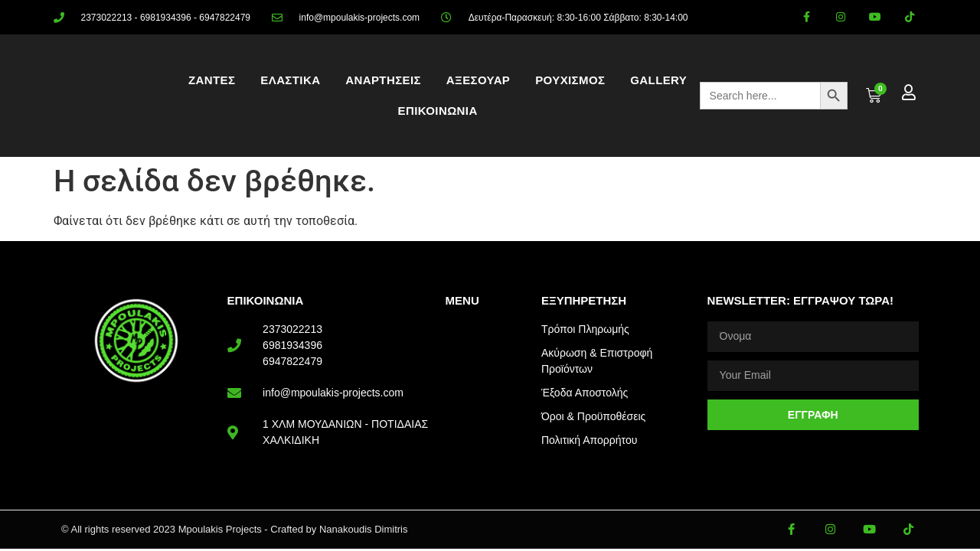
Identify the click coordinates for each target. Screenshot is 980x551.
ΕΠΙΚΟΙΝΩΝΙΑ (438, 111)
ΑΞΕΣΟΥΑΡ (478, 80)
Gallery (658, 80)
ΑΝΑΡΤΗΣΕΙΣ (383, 80)
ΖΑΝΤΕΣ (212, 80)
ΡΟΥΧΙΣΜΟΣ (570, 80)
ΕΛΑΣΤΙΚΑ (290, 80)
